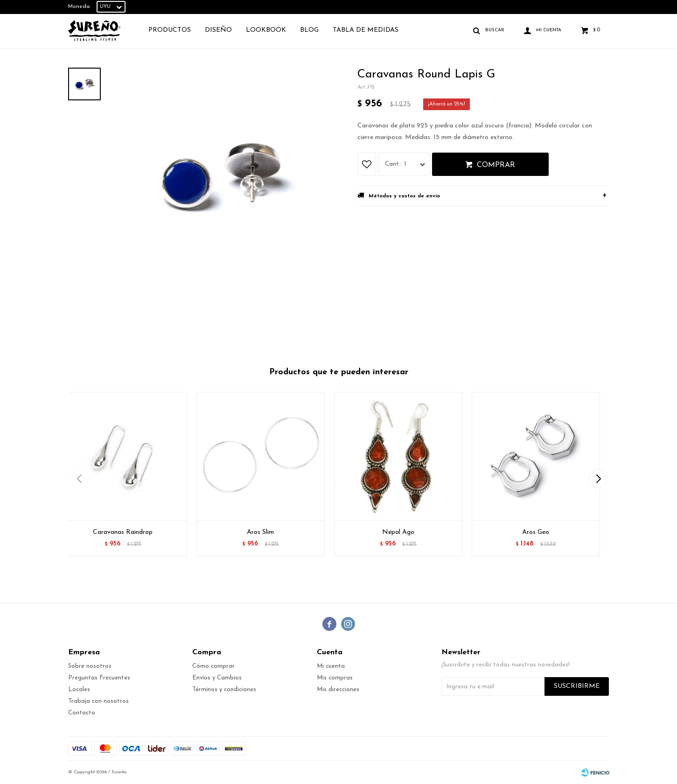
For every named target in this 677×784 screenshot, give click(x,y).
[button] (598, 479)
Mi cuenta (331, 666)
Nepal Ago (398, 532)
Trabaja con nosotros (98, 701)
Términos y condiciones (224, 689)
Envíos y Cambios (217, 678)
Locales (79, 689)
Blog (309, 30)
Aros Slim (260, 532)
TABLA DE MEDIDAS (366, 30)
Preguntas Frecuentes (99, 678)
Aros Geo (536, 532)
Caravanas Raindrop (123, 532)
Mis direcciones (338, 689)
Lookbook (266, 30)
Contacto (82, 713)
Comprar (496, 165)
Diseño (218, 30)
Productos (170, 30)
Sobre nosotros (90, 666)
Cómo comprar (213, 666)
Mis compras (335, 678)
